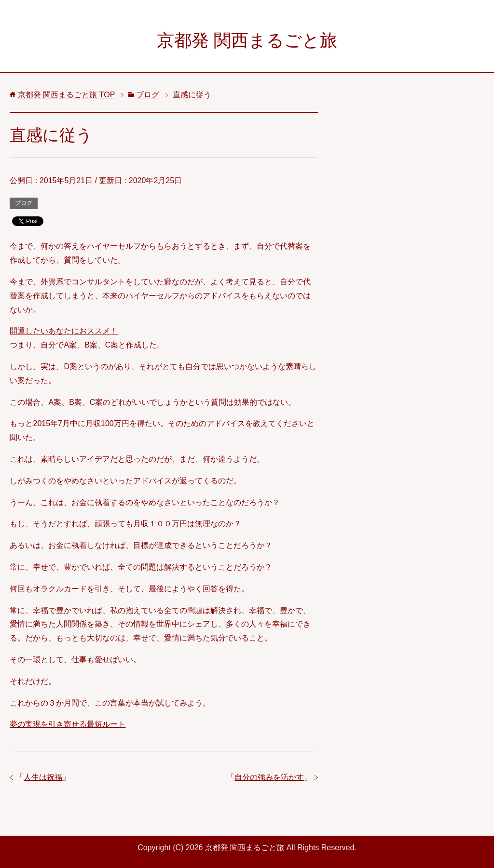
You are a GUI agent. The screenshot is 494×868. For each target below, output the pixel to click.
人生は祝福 (43, 777)
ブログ (24, 203)
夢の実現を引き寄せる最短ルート (68, 724)
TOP (67, 95)
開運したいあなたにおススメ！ (64, 331)
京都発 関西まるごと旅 (247, 40)
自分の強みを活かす (269, 777)
